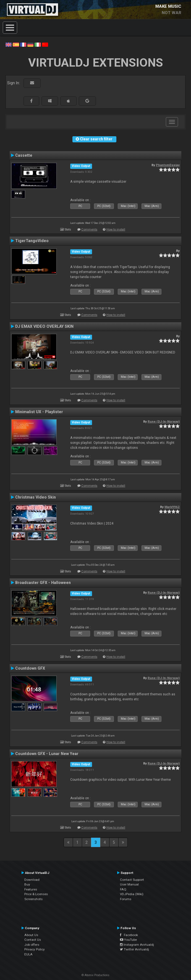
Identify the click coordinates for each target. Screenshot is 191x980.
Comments (89, 230)
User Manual (129, 884)
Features (31, 889)
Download (32, 880)
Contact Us (33, 940)
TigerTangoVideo (32, 241)
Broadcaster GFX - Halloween (43, 583)
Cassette (24, 155)
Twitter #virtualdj (134, 949)
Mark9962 (172, 507)
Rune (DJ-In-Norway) (164, 421)
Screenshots (33, 899)
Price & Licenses (36, 894)
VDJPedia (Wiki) (132, 894)
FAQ (123, 889)
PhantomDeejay (168, 165)
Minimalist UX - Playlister (39, 412)
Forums (126, 899)
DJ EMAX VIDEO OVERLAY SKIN (44, 326)
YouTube (128, 940)
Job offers (32, 945)
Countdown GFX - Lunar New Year (47, 754)
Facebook (129, 935)
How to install (116, 230)
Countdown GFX (30, 668)
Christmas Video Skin (36, 497)
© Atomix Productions (95, 975)
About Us (31, 935)
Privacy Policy (35, 949)
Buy (27, 884)
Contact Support (132, 880)
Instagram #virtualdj (137, 945)
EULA (28, 954)
